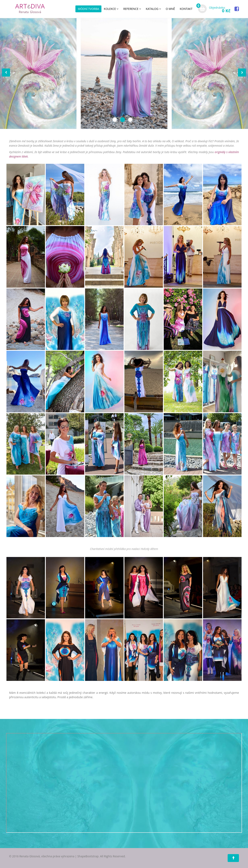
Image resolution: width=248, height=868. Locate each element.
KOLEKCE (111, 9)
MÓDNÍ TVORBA (88, 9)
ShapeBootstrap (88, 856)
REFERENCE (132, 9)
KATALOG (153, 9)
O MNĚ (170, 9)
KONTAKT (186, 9)
